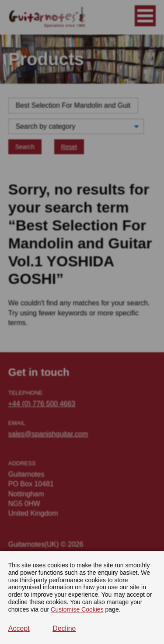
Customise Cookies (77, 609)
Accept (19, 628)
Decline (64, 628)
